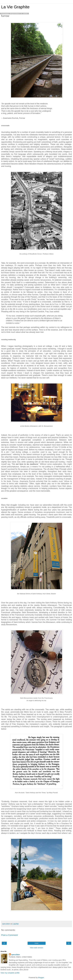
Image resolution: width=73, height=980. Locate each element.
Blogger (41, 978)
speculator (16, 955)
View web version (37, 948)
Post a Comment (9, 935)
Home (36, 943)
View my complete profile (10, 973)
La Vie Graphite (15, 7)
